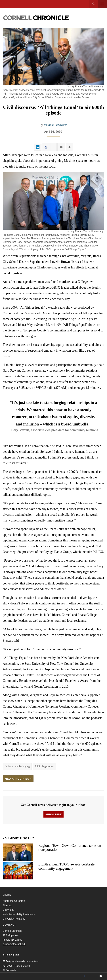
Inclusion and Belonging (17, 766)
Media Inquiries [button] (18, 779)
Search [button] (94, 4)
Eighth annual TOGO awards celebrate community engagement (66, 866)
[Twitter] (93, 976)
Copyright (8, 910)
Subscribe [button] (53, 814)
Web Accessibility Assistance (19, 914)
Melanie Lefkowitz (55, 125)
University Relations (14, 919)
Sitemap (7, 905)
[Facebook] (85, 976)
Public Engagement (44, 766)
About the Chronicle (14, 901)
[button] (53, 201)
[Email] (101, 976)
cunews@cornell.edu (14, 944)
